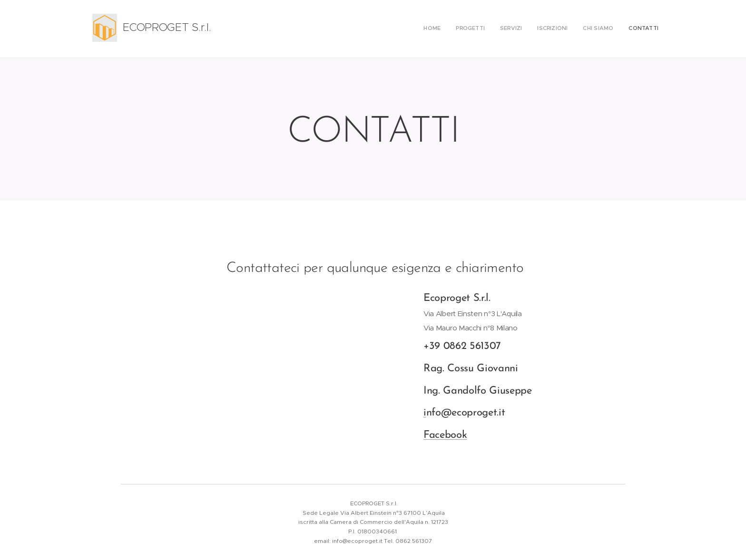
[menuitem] (585, 29)
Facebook (445, 435)
